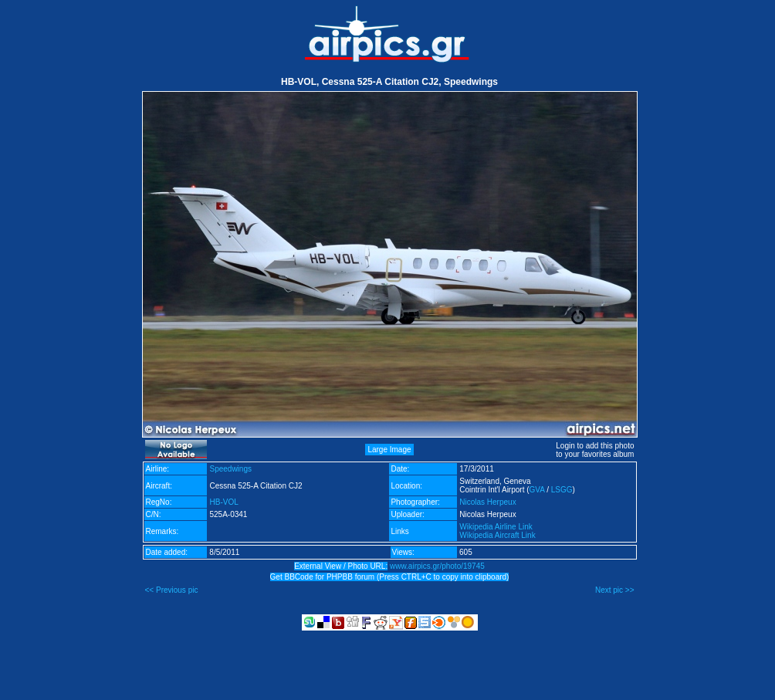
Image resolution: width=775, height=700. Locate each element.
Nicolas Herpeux (487, 502)
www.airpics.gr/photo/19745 (437, 566)
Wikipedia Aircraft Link (497, 535)
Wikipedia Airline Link (496, 527)
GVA (537, 490)
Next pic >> (615, 590)
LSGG (562, 490)
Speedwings (230, 469)
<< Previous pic (172, 590)
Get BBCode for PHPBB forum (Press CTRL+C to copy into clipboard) (390, 577)
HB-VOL (223, 502)
